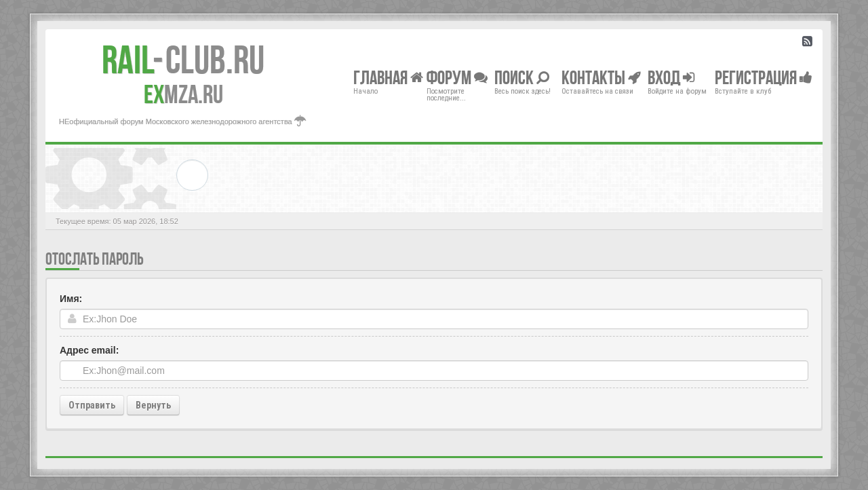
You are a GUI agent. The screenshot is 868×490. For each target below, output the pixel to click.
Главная (388, 77)
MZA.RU (183, 94)
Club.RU (183, 60)
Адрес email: (89, 350)
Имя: (71, 299)
